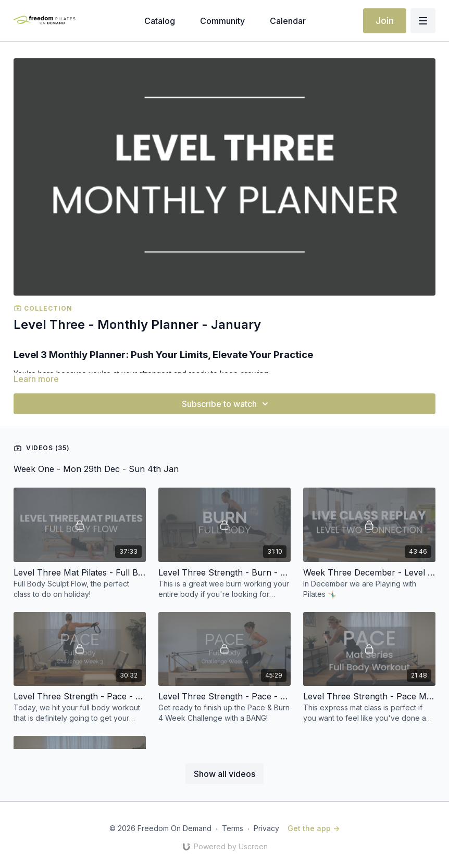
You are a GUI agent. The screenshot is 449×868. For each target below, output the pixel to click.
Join (385, 21)
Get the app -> (314, 828)
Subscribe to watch (227, 404)
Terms (233, 828)
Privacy (266, 828)
